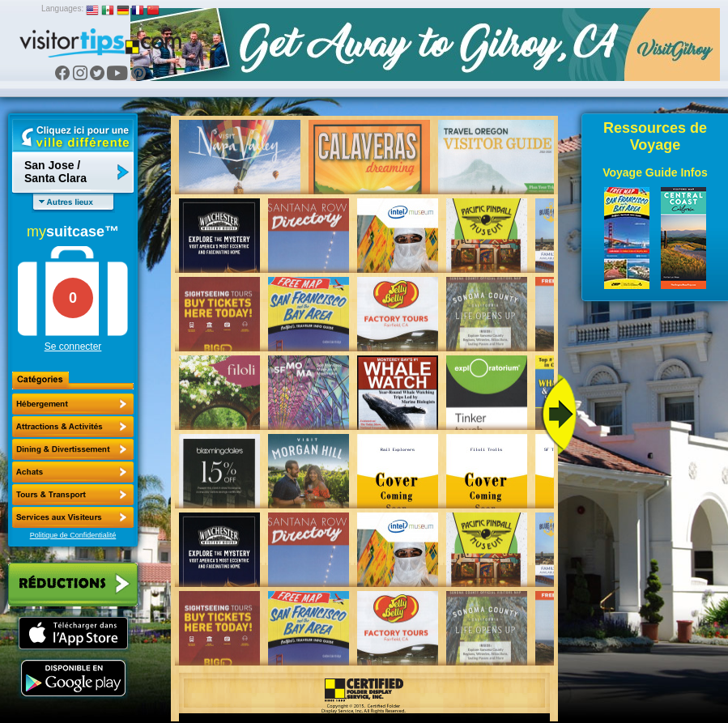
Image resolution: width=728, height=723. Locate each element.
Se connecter (73, 347)
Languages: (62, 9)
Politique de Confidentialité (73, 535)
